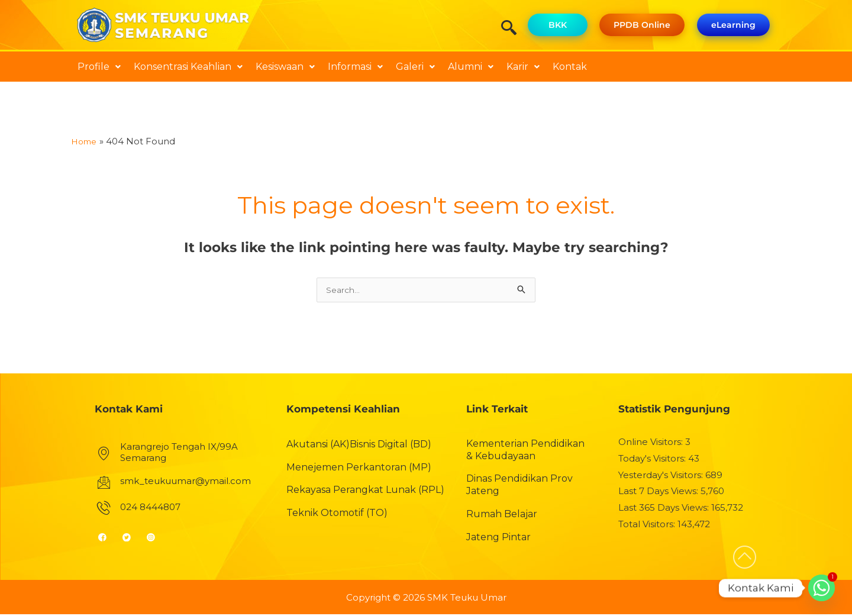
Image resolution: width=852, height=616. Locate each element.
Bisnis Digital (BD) (390, 446)
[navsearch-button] (513, 29)
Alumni (471, 67)
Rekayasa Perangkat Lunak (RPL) (365, 491)
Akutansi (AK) (318, 446)
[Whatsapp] (822, 588)
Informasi (355, 67)
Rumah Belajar (502, 516)
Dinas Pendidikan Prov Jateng (519, 486)
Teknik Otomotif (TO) (337, 515)
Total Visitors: (648, 526)
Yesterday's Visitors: (662, 476)
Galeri (415, 67)
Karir (523, 67)
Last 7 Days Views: (659, 493)
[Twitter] (132, 538)
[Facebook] (107, 538)
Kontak (570, 67)
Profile (99, 67)
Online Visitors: (652, 444)
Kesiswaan (285, 67)
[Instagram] (156, 538)
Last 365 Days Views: (665, 509)
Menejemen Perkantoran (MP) (359, 468)
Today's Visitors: (653, 460)
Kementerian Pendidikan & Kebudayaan (525, 451)
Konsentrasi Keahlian (188, 67)
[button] (99, 67)
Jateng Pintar (498, 539)
